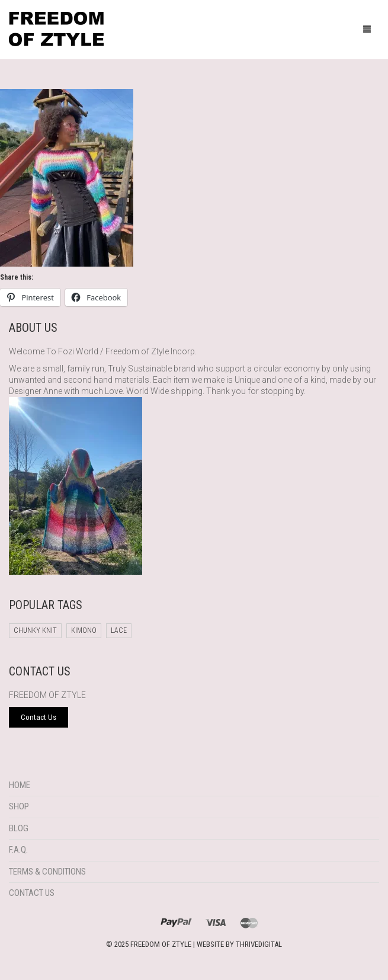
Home (20, 785)
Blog (19, 828)
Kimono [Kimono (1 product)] (84, 630)
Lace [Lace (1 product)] (119, 630)
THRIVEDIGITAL (259, 944)
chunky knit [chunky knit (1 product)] (35, 630)
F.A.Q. (18, 850)
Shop (19, 806)
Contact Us (32, 893)
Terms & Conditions (47, 872)
